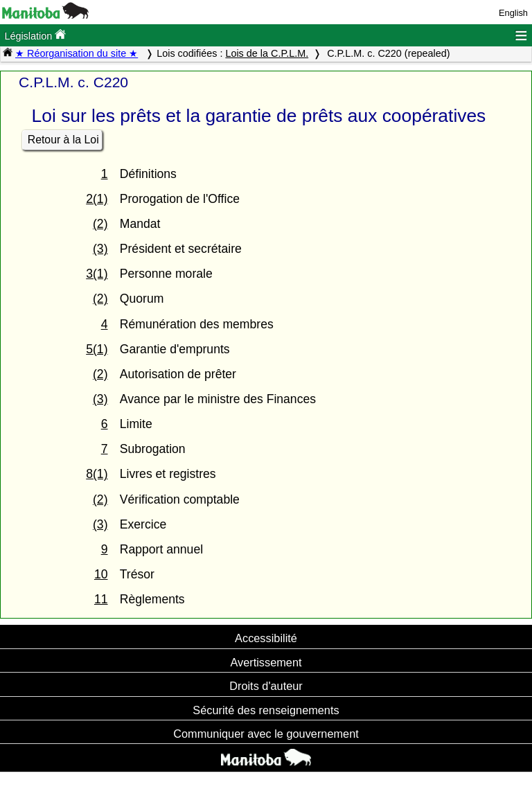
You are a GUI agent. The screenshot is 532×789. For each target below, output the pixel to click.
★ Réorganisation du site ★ (77, 53)
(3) (100, 249)
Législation (35, 35)
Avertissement (266, 662)
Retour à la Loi (63, 140)
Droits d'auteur (266, 686)
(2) (100, 224)
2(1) (97, 199)
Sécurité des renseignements (266, 710)
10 (101, 574)
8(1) (97, 474)
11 (101, 599)
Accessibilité (266, 638)
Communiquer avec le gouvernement (266, 734)
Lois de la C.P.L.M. (267, 53)
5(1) (97, 349)
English (513, 13)
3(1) (97, 274)
